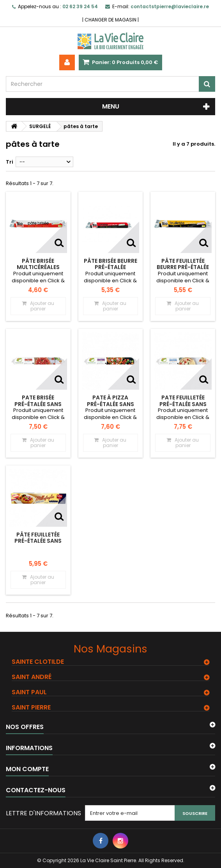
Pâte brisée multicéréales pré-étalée (38, 267)
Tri (10, 162)
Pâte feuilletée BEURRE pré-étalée (183, 264)
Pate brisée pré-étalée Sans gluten (38, 404)
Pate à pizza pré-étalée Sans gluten (110, 404)
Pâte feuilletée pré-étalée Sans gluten (38, 541)
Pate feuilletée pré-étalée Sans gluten (183, 404)
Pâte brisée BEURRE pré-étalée (110, 264)
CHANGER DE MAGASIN (110, 20)
